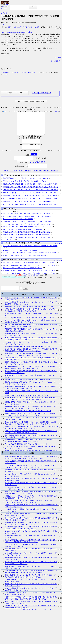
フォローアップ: (6, 69)
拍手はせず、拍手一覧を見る (42, 93)
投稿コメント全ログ (10, 175)
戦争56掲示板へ (56, 61)
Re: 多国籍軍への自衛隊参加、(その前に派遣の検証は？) (20, 72)
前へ (60, 57)
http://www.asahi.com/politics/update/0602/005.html (16, 32)
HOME (7, 5)
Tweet (3, 24)
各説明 (57, 111)
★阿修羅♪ (4, 13)
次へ (55, 57)
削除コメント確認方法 (51, 175)
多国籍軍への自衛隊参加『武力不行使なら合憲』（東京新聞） (23, 27)
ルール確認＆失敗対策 (38, 167)
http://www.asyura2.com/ (31, 279)
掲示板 (4, 6)
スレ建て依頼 (37, 175)
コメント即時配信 (25, 175)
